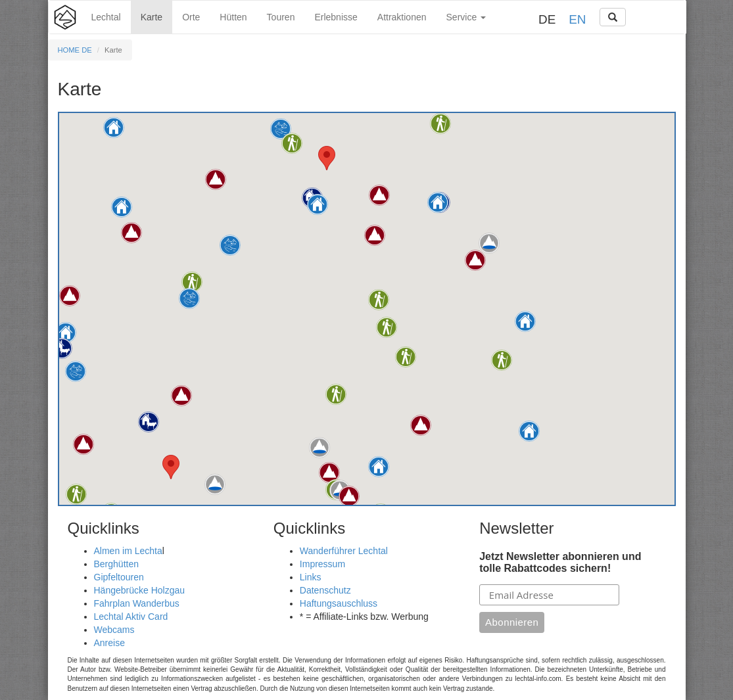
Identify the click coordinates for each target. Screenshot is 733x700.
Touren (281, 17)
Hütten (233, 17)
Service (466, 17)
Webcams (114, 630)
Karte (152, 17)
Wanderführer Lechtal (344, 551)
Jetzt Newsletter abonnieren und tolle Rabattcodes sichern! (560, 562)
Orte (191, 17)
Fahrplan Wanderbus (137, 603)
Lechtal (106, 17)
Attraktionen (402, 17)
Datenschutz (325, 590)
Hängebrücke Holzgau (140, 590)
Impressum (322, 564)
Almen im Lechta (128, 551)
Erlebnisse (336, 17)
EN (577, 19)
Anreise (109, 643)
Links (311, 577)
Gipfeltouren (119, 577)
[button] (62, 348)
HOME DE (75, 50)
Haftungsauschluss (339, 603)
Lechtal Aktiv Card (131, 617)
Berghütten (117, 564)
